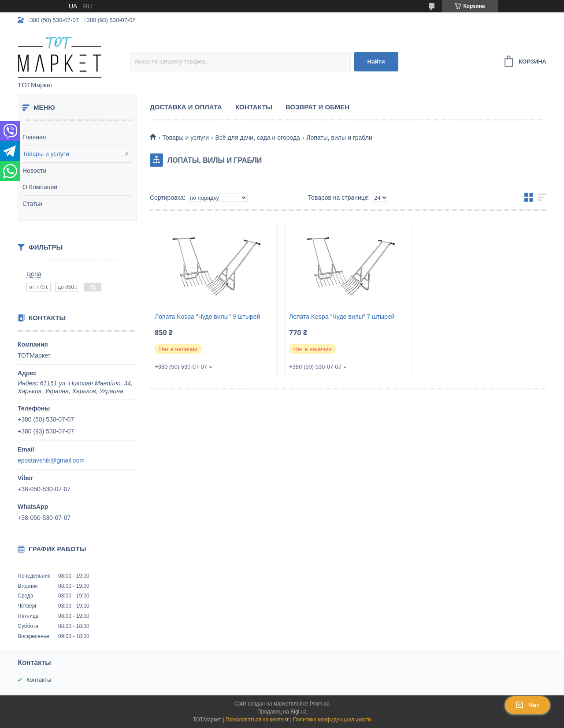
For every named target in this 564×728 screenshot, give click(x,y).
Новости (34, 171)
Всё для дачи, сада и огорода (258, 138)
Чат (527, 705)
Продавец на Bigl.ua (282, 712)
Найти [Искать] (376, 62)
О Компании (40, 187)
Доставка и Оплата (186, 107)
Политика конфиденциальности (332, 720)
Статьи (32, 204)
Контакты (254, 107)
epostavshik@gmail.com (51, 460)
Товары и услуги (46, 154)
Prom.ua (320, 704)
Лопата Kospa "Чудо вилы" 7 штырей (342, 317)
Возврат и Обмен (317, 107)
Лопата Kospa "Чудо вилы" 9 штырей (207, 317)
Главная (34, 137)
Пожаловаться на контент (257, 720)
